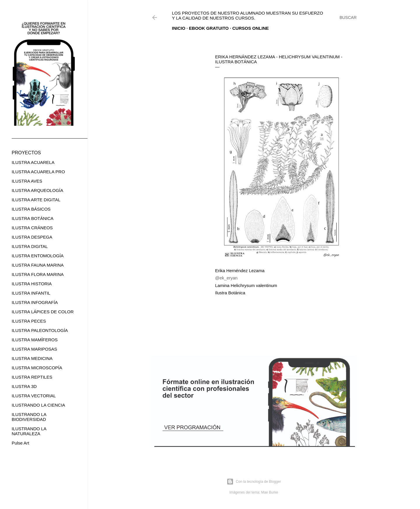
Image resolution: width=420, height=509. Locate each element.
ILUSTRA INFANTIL (31, 293)
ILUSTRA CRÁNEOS (32, 228)
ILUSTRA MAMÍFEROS (35, 340)
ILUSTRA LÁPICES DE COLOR (43, 312)
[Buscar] (348, 18)
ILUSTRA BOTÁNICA (33, 218)
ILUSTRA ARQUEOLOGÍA (37, 190)
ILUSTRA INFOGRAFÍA (35, 302)
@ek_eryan (226, 278)
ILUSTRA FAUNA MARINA (38, 265)
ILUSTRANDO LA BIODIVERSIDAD (29, 417)
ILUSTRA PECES (29, 321)
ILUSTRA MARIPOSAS (34, 349)
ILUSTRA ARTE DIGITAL (36, 200)
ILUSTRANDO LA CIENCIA (38, 405)
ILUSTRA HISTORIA (32, 284)
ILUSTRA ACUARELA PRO (38, 172)
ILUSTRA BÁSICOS (31, 209)
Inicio (179, 28)
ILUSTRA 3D (24, 386)
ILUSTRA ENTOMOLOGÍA (38, 256)
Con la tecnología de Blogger (254, 482)
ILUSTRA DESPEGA (32, 237)
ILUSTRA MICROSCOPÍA (37, 368)
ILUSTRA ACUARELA (33, 162)
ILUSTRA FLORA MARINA (38, 274)
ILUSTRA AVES (27, 181)
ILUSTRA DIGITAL (30, 246)
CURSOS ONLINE (251, 28)
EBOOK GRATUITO (209, 28)
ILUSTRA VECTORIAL (34, 396)
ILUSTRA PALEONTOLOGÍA (40, 330)
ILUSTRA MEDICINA (32, 358)
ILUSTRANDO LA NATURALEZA (29, 431)
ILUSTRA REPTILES (32, 377)
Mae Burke (269, 492)
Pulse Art (20, 443)
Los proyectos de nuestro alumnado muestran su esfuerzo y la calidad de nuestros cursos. (248, 15)
